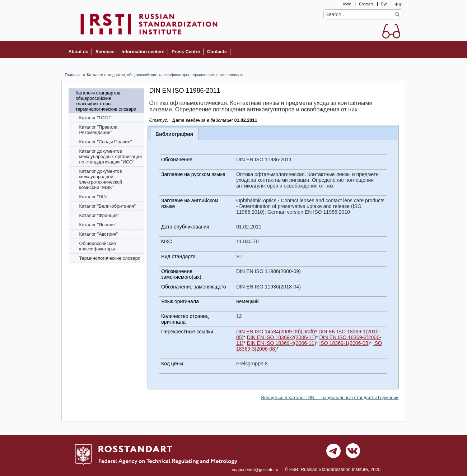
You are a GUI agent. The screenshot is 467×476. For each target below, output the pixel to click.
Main (347, 4)
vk (353, 453)
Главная (72, 75)
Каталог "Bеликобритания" (108, 206)
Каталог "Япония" (98, 225)
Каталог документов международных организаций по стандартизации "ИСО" (111, 156)
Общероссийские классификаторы (98, 246)
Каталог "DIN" (94, 197)
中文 (398, 4)
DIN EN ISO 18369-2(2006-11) (282, 337)
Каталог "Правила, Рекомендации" (99, 130)
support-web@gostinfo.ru (255, 470)
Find (398, 14)
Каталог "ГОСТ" (96, 118)
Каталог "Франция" (99, 215)
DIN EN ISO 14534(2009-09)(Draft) (276, 332)
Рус (384, 4)
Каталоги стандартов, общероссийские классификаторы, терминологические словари (165, 75)
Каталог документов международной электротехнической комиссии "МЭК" (101, 179)
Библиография (174, 134)
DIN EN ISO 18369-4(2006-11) (282, 343)
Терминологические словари (110, 258)
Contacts (366, 4)
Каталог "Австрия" (99, 234)
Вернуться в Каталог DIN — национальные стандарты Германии (330, 398)
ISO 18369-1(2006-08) (345, 343)
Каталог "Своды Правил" (106, 142)
